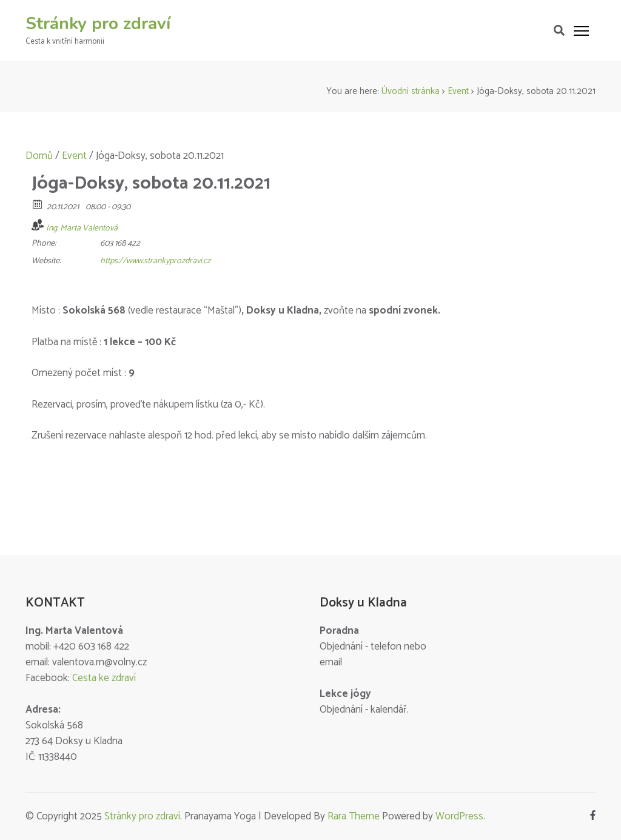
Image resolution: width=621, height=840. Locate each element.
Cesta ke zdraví (104, 678)
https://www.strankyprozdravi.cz (155, 261)
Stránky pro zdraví (98, 24)
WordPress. (460, 816)
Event (458, 91)
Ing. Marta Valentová (82, 228)
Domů (39, 156)
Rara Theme (354, 816)
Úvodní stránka (411, 91)
